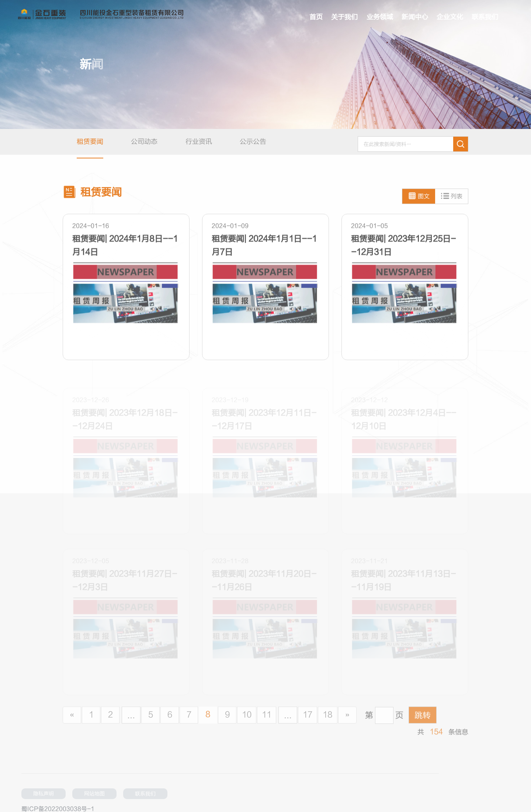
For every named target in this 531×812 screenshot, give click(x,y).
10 (247, 720)
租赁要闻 (90, 142)
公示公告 (253, 142)
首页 (316, 17)
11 (267, 720)
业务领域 (380, 17)
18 (328, 720)
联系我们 (485, 17)
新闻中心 (415, 17)
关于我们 (344, 17)
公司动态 (144, 142)
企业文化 (450, 17)
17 (308, 720)
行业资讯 (199, 142)
